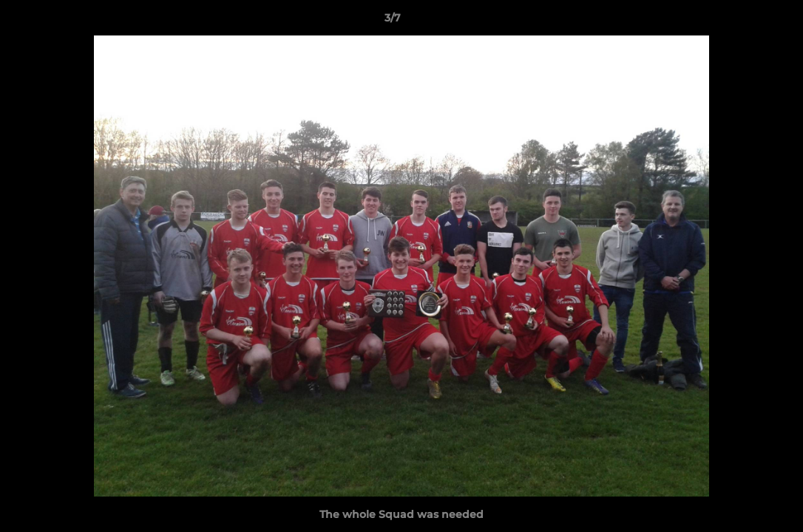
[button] (741, 21)
